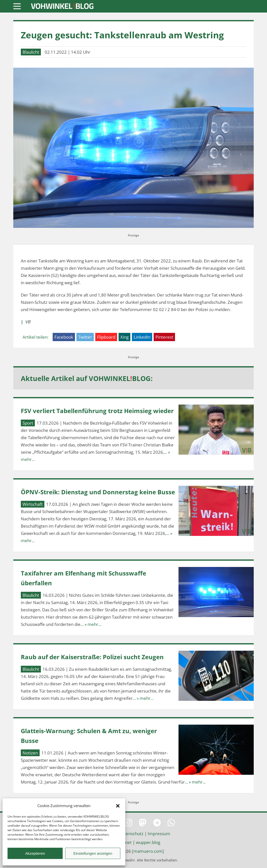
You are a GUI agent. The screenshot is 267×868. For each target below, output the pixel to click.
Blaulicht (31, 52)
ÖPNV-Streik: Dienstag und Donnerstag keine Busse (98, 492)
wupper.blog (148, 842)
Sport (28, 423)
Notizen (30, 753)
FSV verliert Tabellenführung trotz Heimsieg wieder (97, 411)
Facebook (64, 337)
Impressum (159, 834)
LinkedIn (142, 337)
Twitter (85, 337)
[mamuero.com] (148, 851)
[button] (118, 806)
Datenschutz (131, 834)
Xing (124, 337)
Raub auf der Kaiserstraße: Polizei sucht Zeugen (92, 657)
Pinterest (164, 337)
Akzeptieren (35, 853)
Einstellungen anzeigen (93, 853)
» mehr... (93, 624)
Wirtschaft (33, 504)
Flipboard (106, 337)
